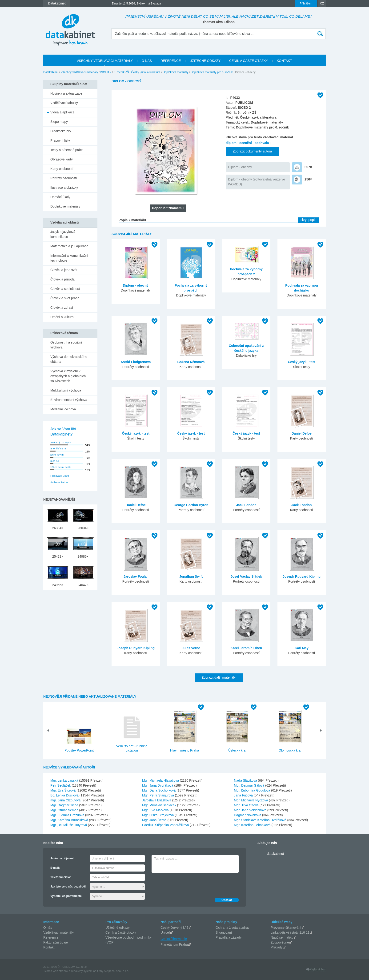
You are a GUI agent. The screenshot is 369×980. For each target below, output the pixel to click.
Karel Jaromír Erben (246, 648)
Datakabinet (51, 72)
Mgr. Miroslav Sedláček (160, 805)
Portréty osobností (64, 178)
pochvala (262, 143)
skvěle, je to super (61, 442)
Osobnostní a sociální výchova (66, 345)
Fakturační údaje (56, 942)
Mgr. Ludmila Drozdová (68, 815)
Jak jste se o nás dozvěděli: (69, 887)
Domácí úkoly (60, 197)
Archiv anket (58, 482)
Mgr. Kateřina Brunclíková (70, 820)
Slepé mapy (59, 122)
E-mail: (55, 868)
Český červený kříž (174, 928)
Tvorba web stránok (56, 971)
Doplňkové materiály (176, 72)
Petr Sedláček (61, 785)
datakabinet (275, 854)
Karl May (301, 648)
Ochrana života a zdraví (233, 928)
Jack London (246, 505)
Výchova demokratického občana (69, 359)
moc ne (55, 461)
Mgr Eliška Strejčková (158, 815)
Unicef (165, 932)
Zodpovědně (280, 942)
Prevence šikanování (286, 928)
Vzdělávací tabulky (64, 103)
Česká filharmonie (174, 939)
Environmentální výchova (69, 400)
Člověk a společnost (65, 289)
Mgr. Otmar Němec (65, 810)
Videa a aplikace (62, 112)
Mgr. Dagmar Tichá (65, 805)
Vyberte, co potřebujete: (66, 896)
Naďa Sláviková (246, 780)
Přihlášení (306, 4)
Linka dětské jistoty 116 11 (290, 932)
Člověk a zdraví (62, 308)
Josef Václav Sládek (246, 576)
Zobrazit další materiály (219, 677)
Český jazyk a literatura (146, 72)
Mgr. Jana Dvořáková (158, 785)
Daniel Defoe (302, 433)
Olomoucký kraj (290, 750)
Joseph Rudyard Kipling (302, 576)
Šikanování (224, 932)
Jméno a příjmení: (62, 858)
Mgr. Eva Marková (156, 810)
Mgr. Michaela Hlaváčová (161, 780)
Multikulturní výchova (66, 390)
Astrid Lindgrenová (136, 362)
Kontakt (49, 947)
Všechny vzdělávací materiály (79, 72)
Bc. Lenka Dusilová (65, 795)
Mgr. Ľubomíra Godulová (253, 790)
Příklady (277, 947)
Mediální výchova (63, 409)
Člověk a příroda (62, 279)
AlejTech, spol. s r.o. (116, 971)
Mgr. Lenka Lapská (65, 780)
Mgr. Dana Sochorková (159, 790)
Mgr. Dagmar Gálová (250, 785)
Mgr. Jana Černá (155, 820)
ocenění (246, 143)
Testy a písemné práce (67, 150)
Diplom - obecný (240, 167)
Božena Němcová (191, 362)
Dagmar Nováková (248, 815)
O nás (48, 928)
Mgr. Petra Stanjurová (158, 795)
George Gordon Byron (191, 505)
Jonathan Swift (191, 576)
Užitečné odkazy (118, 928)
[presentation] (187, 884)
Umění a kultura (62, 317)
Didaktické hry (61, 131)
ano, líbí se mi (58, 448)
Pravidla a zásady (229, 937)
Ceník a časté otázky (121, 932)
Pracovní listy (60, 140)
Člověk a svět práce (65, 298)
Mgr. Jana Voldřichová (251, 810)
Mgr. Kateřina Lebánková (253, 825)
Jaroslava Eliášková (157, 800)
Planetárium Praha (174, 944)
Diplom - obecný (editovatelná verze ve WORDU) (257, 182)
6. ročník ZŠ (121, 72)
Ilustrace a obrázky (64, 188)
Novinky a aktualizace (66, 93)
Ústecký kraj (237, 750)
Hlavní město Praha (185, 750)
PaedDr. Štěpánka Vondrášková (166, 825)
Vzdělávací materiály (58, 932)
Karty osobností (62, 169)
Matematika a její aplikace (69, 246)
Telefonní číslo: (61, 877)
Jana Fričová (244, 795)
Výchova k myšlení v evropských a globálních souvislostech (68, 376)
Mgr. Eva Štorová (63, 790)
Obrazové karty (62, 159)
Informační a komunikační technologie (69, 258)
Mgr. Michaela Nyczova (251, 800)
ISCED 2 (106, 72)
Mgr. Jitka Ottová (247, 805)
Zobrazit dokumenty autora (252, 151)
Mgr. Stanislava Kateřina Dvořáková (261, 820)
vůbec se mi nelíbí (61, 467)
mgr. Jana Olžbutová (66, 800)
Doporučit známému (168, 208)
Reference (51, 937)
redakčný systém (82, 971)
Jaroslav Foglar (136, 576)
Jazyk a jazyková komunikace (63, 234)
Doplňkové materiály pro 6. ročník (212, 72)
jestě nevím (57, 455)
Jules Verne (191, 648)
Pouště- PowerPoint (79, 750)
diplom (231, 143)
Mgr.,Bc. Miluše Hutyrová (69, 825)
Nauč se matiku (282, 937)
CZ (322, 4)
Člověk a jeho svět (64, 270)
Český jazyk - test (302, 362)
